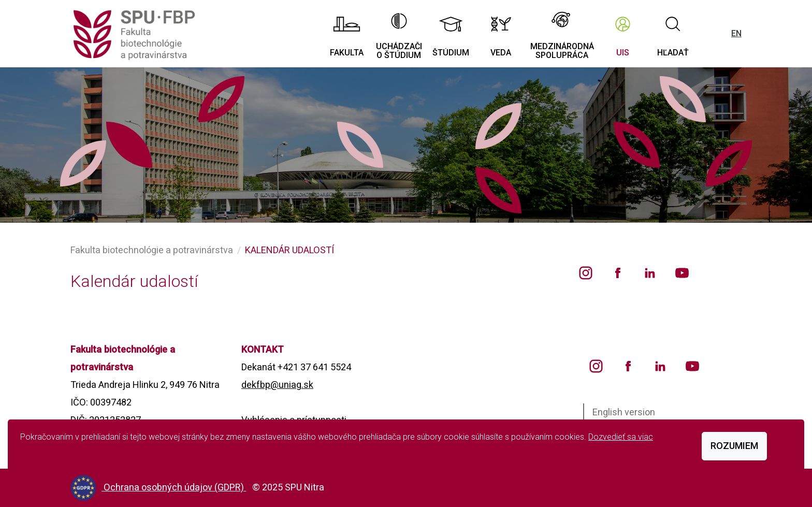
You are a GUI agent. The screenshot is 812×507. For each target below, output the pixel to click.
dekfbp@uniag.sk (277, 385)
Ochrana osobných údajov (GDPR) (175, 487)
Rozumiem (734, 446)
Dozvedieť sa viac (621, 437)
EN (736, 33)
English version (624, 412)
